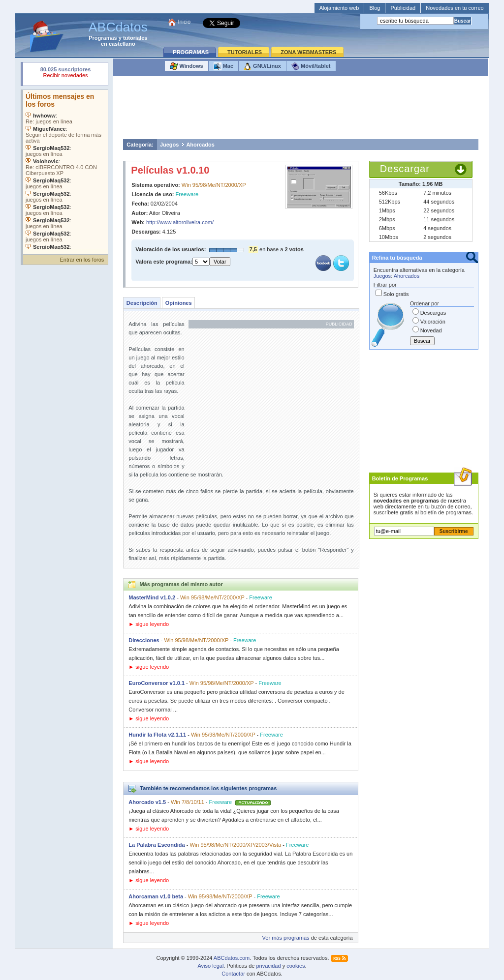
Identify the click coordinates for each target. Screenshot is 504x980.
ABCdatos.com (232, 958)
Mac (223, 66)
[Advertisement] (301, 110)
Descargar (405, 169)
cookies (296, 966)
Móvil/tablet (311, 66)
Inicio (184, 22)
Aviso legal (210, 966)
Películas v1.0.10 (170, 170)
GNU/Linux (262, 66)
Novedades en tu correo (455, 8)
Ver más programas (286, 938)
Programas (103, 38)
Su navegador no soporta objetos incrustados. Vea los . (65, 170)
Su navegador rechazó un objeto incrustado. (65, 74)
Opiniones (179, 303)
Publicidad (403, 8)
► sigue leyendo (149, 624)
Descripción (142, 303)
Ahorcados (200, 145)
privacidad (268, 966)
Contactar (233, 974)
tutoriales (135, 38)
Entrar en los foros (82, 260)
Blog (375, 8)
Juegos (170, 145)
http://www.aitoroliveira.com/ (180, 222)
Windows (186, 66)
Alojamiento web (339, 8)
